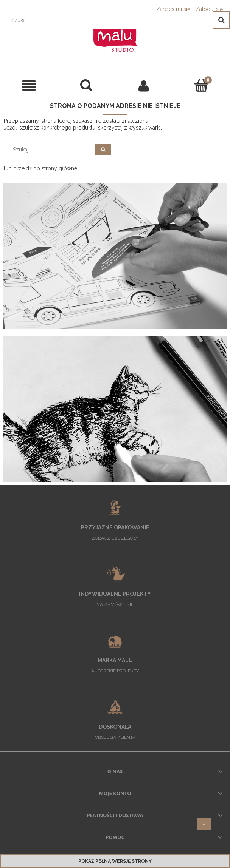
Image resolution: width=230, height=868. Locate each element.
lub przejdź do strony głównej (41, 168)
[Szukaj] (221, 20)
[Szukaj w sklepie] (108, 20)
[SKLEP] (29, 86)
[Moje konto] (144, 86)
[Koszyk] (201, 85)
